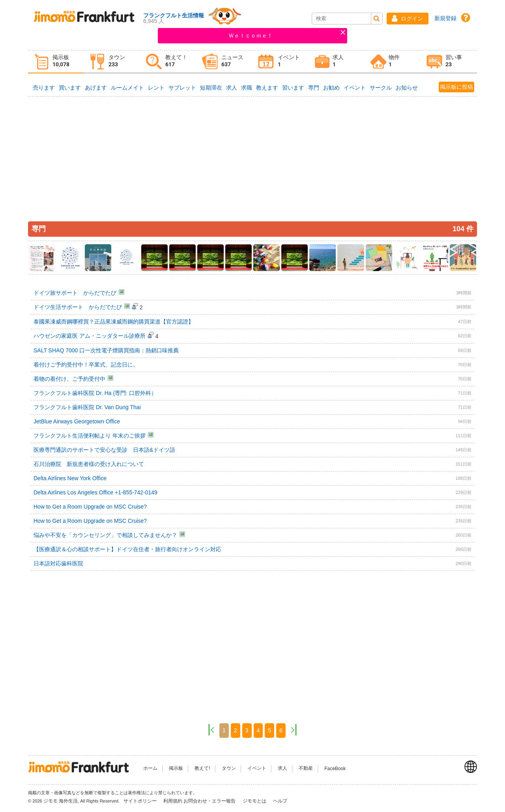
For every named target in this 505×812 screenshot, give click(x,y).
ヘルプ (280, 801)
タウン (229, 769)
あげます (96, 88)
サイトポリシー (141, 801)
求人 (232, 88)
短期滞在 (211, 88)
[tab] (56, 62)
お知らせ (407, 88)
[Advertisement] (252, 155)
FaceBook (335, 769)
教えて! (202, 769)
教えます (267, 88)
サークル (381, 88)
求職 (247, 88)
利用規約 (173, 801)
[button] (408, 19)
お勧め (331, 88)
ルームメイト (127, 88)
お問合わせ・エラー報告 (210, 801)
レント (156, 88)
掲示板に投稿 (456, 87)
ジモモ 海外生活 (61, 801)
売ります (44, 88)
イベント (355, 88)
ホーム (150, 769)
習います (293, 88)
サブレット (182, 88)
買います (70, 88)
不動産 (306, 769)
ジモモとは (255, 801)
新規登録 (445, 18)
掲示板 (176, 769)
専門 (314, 88)
